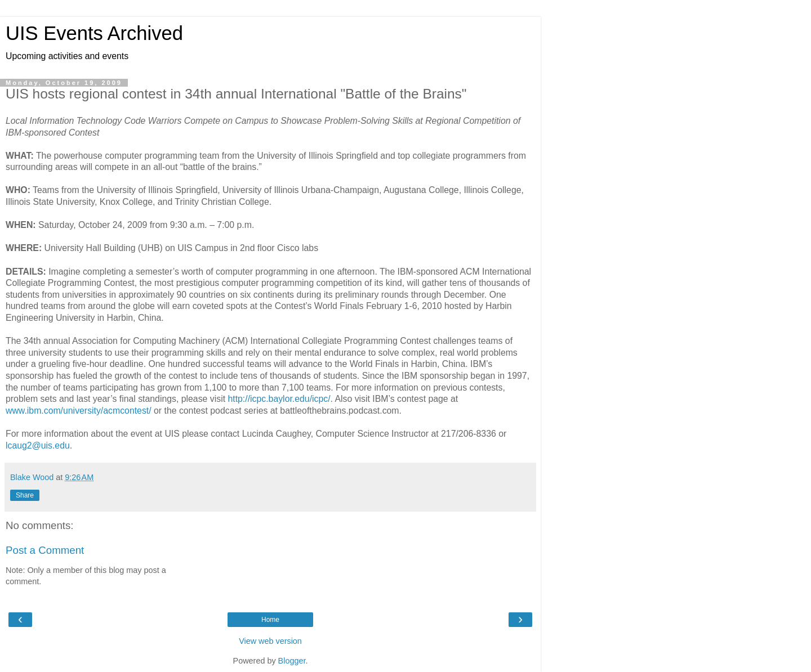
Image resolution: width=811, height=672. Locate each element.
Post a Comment (45, 550)
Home (270, 620)
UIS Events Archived (94, 33)
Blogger (292, 661)
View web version (270, 641)
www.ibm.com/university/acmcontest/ (79, 411)
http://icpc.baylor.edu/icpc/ (279, 399)
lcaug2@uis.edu (38, 445)
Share (25, 495)
